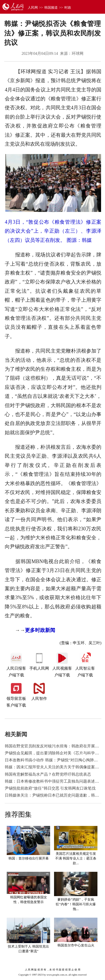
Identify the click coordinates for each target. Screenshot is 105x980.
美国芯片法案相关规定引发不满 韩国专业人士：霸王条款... (76, 858)
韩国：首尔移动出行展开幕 (29, 858)
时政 (68, 8)
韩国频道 (51, 8)
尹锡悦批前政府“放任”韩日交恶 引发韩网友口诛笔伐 (50, 788)
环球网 (78, 54)
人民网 (33, 8)
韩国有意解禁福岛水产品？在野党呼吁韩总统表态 (48, 774)
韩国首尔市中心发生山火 (76, 945)
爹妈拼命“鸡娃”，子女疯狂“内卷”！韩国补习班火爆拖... (76, 904)
